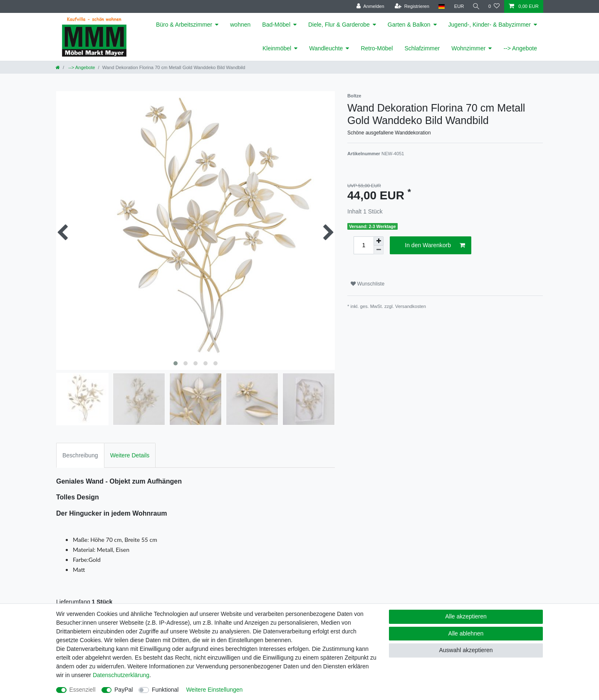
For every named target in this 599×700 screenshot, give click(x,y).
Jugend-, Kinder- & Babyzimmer (490, 25)
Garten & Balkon (409, 25)
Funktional (165, 690)
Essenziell (83, 690)
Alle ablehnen (466, 633)
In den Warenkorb (435, 246)
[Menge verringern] (379, 250)
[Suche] (475, 6)
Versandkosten (411, 306)
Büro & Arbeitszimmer (184, 25)
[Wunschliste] (494, 6)
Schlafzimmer (422, 48)
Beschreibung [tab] (80, 455)
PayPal (124, 690)
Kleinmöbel (277, 48)
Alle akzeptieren (466, 616)
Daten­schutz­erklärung (121, 675)
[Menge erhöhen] (379, 241)
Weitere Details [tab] (130, 455)
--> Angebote (520, 48)
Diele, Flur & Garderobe (339, 25)
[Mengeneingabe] (364, 245)
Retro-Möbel (377, 48)
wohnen (240, 25)
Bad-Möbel (276, 25)
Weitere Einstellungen (214, 690)
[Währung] (458, 6)
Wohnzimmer (468, 48)
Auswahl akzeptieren (466, 650)
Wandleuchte (326, 48)
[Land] (440, 6)
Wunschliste (368, 284)
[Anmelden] (369, 6)
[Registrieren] (410, 6)
